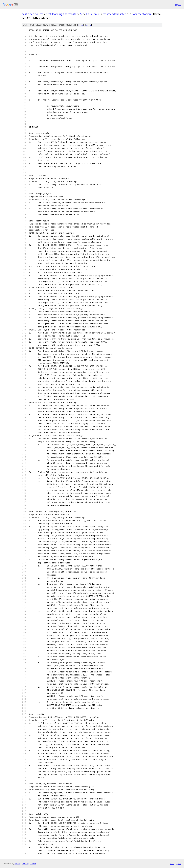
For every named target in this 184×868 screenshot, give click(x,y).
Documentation (141, 14)
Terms (33, 864)
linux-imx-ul (93, 14)
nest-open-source (32, 14)
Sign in (178, 5)
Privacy (25, 864)
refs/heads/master (114, 14)
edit (89, 25)
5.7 (82, 14)
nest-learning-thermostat (62, 14)
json (179, 864)
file (80, 25)
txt (172, 864)
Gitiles (17, 864)
